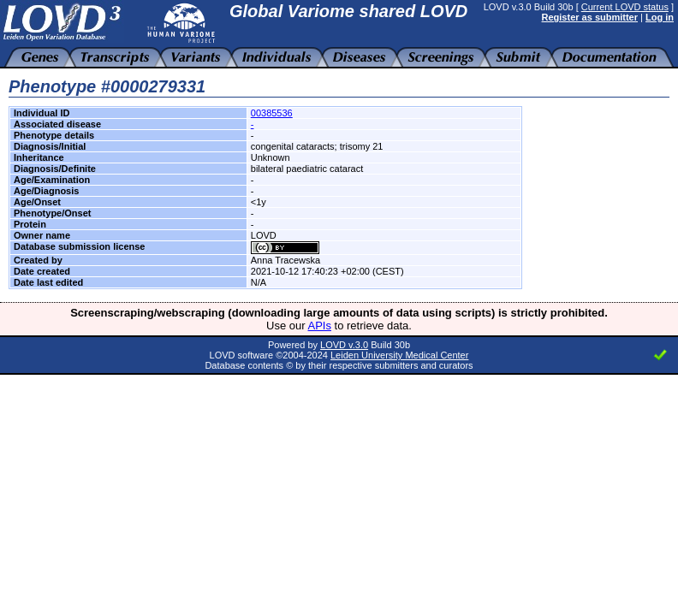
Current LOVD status (625, 7)
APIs (320, 326)
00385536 (272, 113)
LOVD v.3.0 (344, 345)
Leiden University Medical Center (399, 355)
